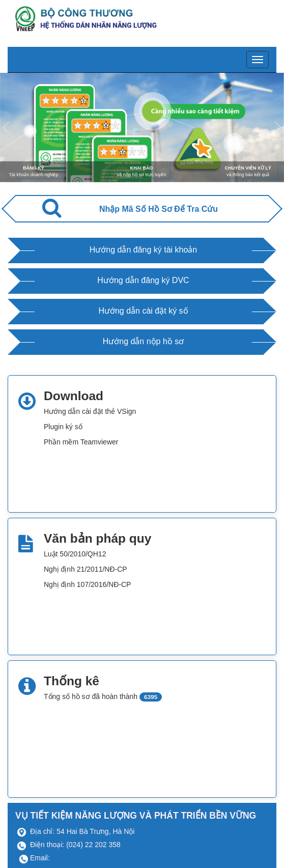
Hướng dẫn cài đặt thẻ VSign (90, 411)
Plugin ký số (63, 427)
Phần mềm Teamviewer (81, 442)
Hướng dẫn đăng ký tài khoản (144, 250)
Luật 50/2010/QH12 (75, 554)
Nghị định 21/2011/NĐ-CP (86, 569)
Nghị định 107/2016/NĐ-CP (87, 584)
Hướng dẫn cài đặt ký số (143, 311)
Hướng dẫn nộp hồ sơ (144, 341)
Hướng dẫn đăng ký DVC (143, 280)
